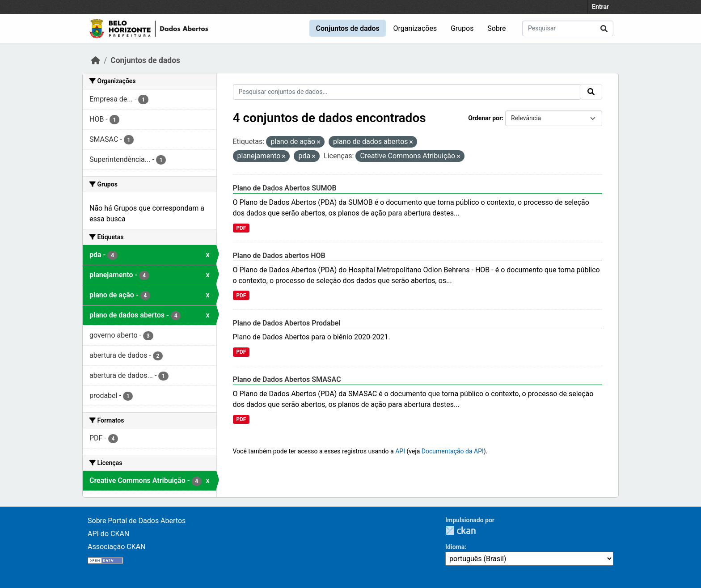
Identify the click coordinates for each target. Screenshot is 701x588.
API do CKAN (108, 534)
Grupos (462, 28)
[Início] (96, 60)
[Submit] (604, 28)
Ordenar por (485, 118)
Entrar (600, 7)
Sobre (496, 28)
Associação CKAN (117, 547)
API (400, 451)
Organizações (415, 28)
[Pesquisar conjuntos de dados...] (568, 28)
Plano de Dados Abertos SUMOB (285, 188)
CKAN (460, 531)
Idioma (455, 547)
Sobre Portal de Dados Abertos (137, 521)
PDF (241, 228)
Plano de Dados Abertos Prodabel (287, 323)
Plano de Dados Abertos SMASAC (287, 379)
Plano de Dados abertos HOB (279, 256)
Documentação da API (453, 451)
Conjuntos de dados (347, 28)
